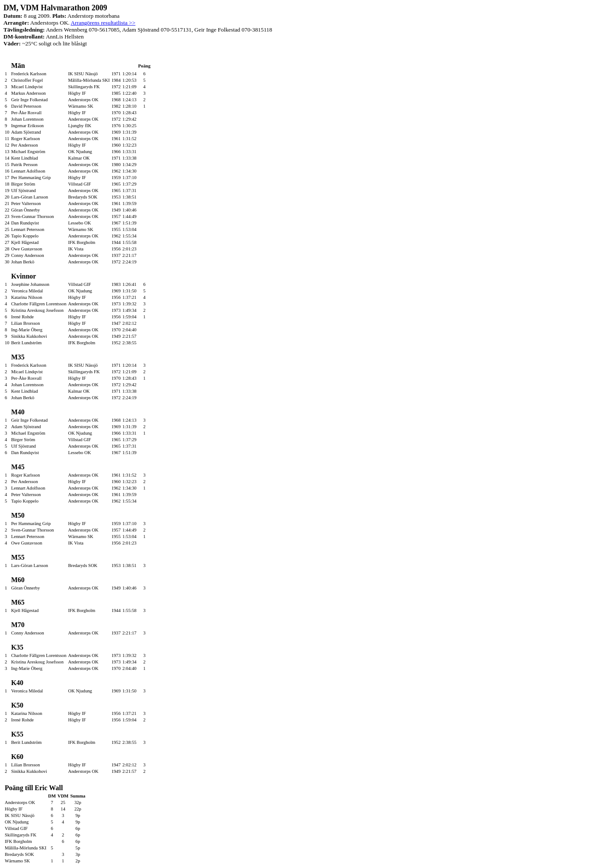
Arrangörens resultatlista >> (103, 23)
